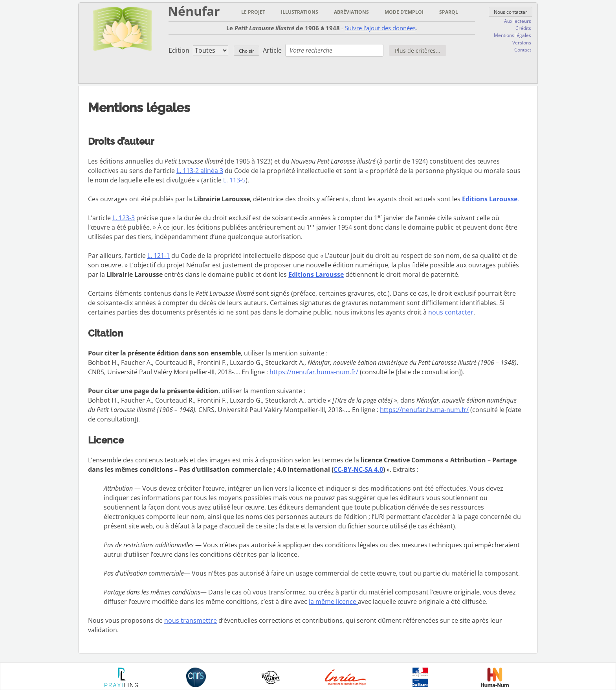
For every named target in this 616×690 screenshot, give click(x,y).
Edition (179, 50)
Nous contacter (511, 12)
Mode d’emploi (404, 12)
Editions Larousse (316, 274)
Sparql (449, 12)
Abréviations (351, 12)
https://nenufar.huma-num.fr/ (314, 372)
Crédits (523, 28)
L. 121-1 (159, 256)
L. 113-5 (234, 180)
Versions (522, 43)
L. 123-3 (124, 218)
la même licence (333, 602)
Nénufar (194, 11)
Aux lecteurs (518, 21)
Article (272, 50)
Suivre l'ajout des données (380, 28)
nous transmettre (191, 620)
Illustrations (300, 12)
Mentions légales (512, 35)
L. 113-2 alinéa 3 (200, 171)
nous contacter (451, 312)
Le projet (253, 12)
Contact (523, 50)
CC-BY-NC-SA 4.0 (358, 469)
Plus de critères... (418, 51)
